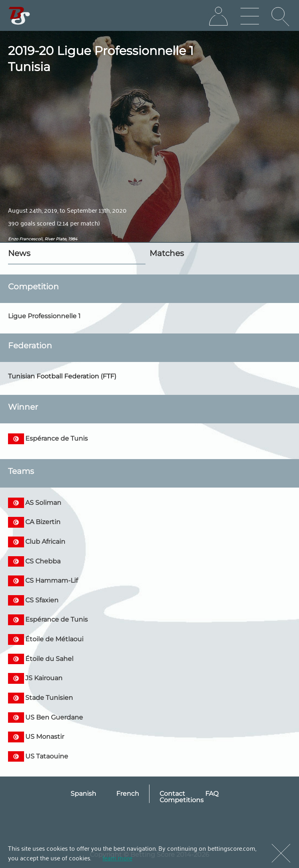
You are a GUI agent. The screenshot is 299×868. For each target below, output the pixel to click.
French (128, 794)
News (19, 253)
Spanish (83, 794)
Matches (167, 253)
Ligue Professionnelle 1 (44, 316)
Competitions (182, 800)
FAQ (212, 794)
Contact (172, 794)
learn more (117, 858)
